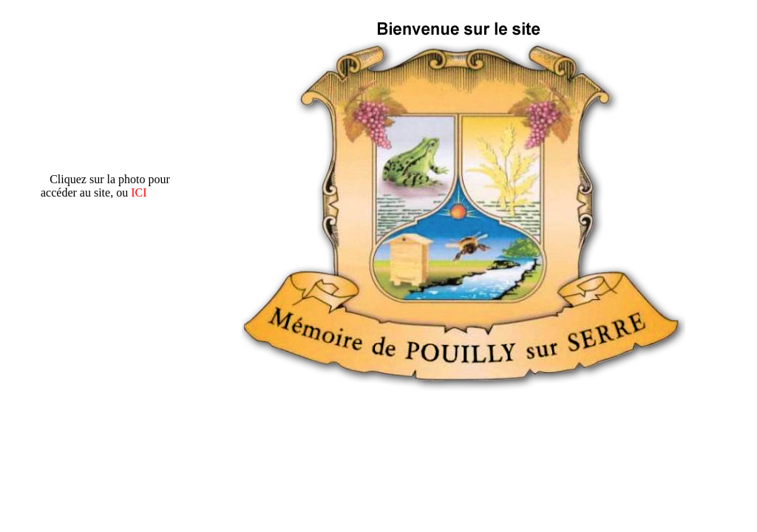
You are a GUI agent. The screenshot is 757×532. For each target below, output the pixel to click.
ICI (139, 192)
